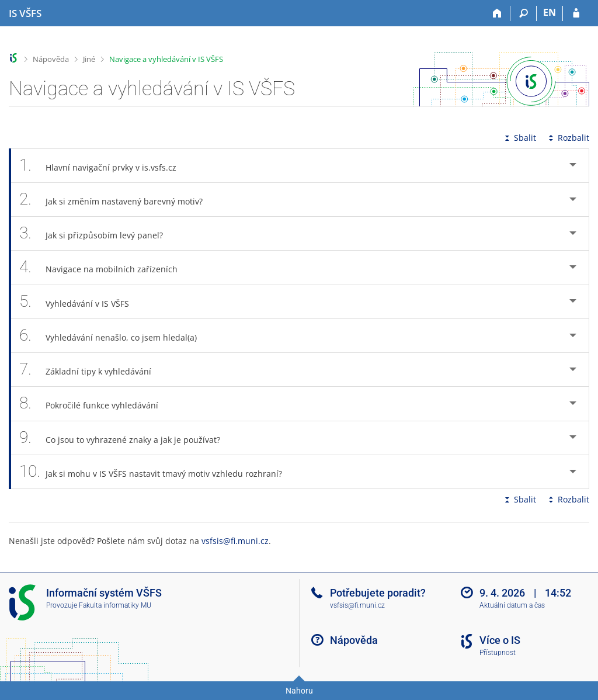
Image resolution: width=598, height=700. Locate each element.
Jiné (89, 59)
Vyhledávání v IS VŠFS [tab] (81, 302)
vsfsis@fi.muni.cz (235, 541)
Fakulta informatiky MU (115, 605)
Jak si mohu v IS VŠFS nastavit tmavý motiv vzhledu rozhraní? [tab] (157, 472)
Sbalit (519, 138)
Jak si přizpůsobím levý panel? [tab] (98, 233)
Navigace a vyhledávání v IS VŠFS (166, 59)
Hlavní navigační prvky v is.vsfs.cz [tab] (104, 166)
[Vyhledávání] (524, 13)
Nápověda (51, 59)
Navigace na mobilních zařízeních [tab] (105, 267)
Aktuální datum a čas (512, 605)
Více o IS (500, 640)
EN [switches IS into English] (550, 12)
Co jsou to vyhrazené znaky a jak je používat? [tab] (126, 438)
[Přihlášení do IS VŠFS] (576, 13)
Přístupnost (498, 653)
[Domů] (497, 13)
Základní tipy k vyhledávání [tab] (92, 370)
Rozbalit (568, 138)
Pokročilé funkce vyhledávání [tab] (95, 403)
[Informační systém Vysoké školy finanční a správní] (25, 13)
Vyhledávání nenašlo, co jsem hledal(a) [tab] (114, 336)
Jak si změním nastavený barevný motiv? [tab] (117, 200)
